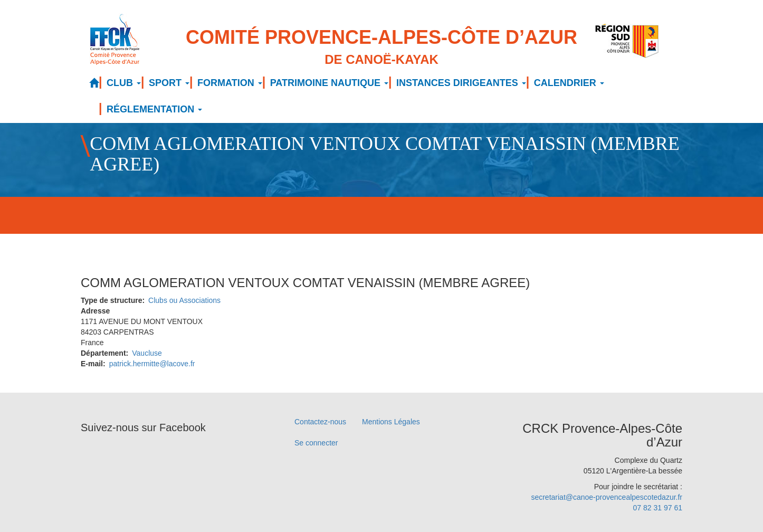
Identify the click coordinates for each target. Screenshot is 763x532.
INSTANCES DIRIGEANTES (461, 83)
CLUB (124, 83)
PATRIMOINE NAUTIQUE (329, 83)
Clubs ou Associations (184, 300)
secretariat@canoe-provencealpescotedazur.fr (607, 497)
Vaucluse (147, 353)
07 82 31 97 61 (658, 508)
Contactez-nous (320, 422)
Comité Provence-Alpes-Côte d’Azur (381, 48)
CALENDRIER (569, 83)
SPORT (169, 83)
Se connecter (316, 443)
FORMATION (230, 83)
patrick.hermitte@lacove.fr (152, 364)
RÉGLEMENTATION (154, 109)
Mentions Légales (391, 422)
